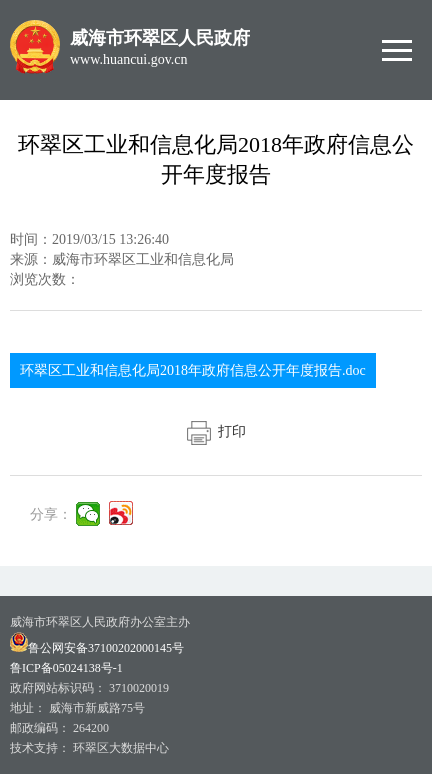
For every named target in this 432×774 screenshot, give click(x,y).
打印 (216, 431)
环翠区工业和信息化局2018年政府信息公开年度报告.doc (193, 370)
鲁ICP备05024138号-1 (66, 668)
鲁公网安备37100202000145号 (97, 648)
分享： (51, 514)
